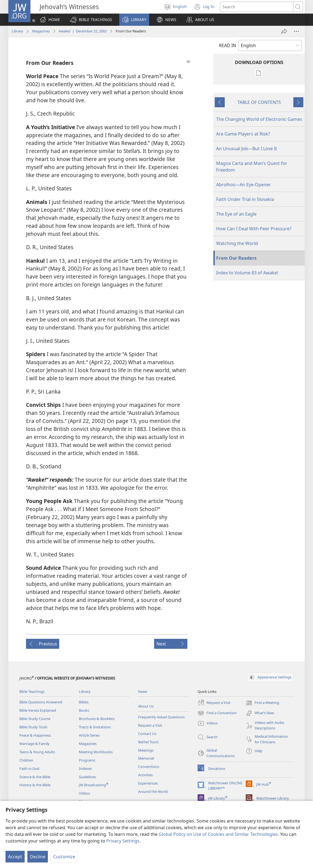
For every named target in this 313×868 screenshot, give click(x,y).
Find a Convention (217, 713)
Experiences (148, 783)
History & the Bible (35, 785)
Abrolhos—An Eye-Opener (244, 185)
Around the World (153, 792)
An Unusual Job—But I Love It (247, 149)
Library (17, 31)
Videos (84, 793)
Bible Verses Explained (38, 710)
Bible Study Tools (33, 727)
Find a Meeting (262, 703)
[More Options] (296, 31)
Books (84, 710)
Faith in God (29, 769)
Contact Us (147, 734)
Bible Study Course (35, 719)
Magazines (41, 31)
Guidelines (87, 777)
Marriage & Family (34, 744)
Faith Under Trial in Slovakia (245, 199)
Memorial (146, 758)
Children (26, 760)
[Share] (284, 31)
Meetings (146, 750)
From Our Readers (236, 258)
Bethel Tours (148, 742)
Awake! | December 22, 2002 (83, 31)
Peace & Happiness (35, 735)
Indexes (85, 769)
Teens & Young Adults (37, 752)
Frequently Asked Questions (161, 717)
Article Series (89, 735)
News (143, 691)
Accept (15, 857)
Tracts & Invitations (95, 727)
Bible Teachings (32, 691)
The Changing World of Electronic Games (259, 119)
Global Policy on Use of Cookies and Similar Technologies (218, 834)
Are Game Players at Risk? (243, 134)
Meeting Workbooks (96, 752)
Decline (38, 857)
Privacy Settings (123, 841)
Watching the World (237, 243)
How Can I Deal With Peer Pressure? (254, 229)
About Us (146, 706)
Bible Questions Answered (41, 702)
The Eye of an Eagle (236, 214)
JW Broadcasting (94, 785)
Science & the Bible (35, 777)
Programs (87, 760)
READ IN (227, 45)
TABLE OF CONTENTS (259, 102)
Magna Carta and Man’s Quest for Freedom (252, 167)
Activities (145, 775)
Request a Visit (150, 725)
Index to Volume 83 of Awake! (247, 273)
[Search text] (257, 7)
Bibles (84, 702)
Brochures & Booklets (97, 719)
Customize (64, 857)
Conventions (149, 767)
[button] (91, 20)
